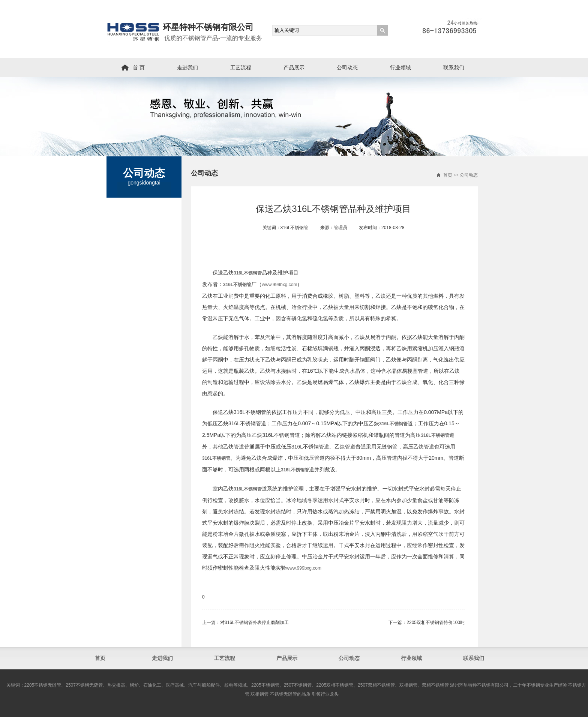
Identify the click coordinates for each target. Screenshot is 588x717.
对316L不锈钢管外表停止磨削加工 (254, 622)
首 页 (139, 67)
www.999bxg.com (279, 285)
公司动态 (347, 67)
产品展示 (294, 67)
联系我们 (454, 67)
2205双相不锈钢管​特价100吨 (436, 622)
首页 (448, 175)
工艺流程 (241, 67)
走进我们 (187, 67)
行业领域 (400, 67)
